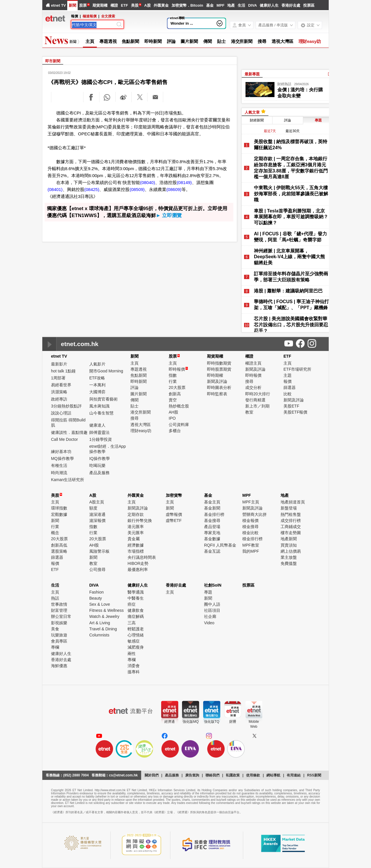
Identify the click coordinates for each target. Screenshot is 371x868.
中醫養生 (136, 598)
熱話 (55, 598)
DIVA (252, 5)
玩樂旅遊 (59, 635)
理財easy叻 (310, 41)
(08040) (148, 182)
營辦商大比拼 (254, 514)
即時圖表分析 (219, 387)
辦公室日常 (61, 616)
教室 (249, 412)
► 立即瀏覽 (169, 215)
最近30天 (293, 131)
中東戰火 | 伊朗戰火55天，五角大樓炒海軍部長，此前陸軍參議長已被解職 (291, 194)
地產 (231, 5)
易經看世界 (61, 385)
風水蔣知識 (99, 406)
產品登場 (212, 527)
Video (209, 623)
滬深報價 (97, 521)
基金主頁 (212, 502)
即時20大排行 (258, 394)
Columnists (99, 635)
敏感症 (134, 641)
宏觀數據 (59, 514)
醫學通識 (136, 592)
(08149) (184, 182)
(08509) (137, 189)
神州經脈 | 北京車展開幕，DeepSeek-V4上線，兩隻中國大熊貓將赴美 (289, 257)
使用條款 (253, 775)
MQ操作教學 (62, 458)
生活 (241, 5)
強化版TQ (212, 722)
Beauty (96, 598)
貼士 (221, 41)
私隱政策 (233, 775)
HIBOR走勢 (138, 563)
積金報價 (250, 521)
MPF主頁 (251, 502)
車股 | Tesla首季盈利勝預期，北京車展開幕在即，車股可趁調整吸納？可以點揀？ (291, 217)
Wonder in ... (182, 23)
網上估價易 (291, 551)
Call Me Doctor (64, 439)
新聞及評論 (217, 381)
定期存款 (136, 514)
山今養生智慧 (101, 413)
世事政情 (59, 604)
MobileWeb (254, 724)
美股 (135, 5)
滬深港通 (97, 514)
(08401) (55, 189)
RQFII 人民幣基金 (220, 545)
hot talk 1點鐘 (63, 371)
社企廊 (210, 616)
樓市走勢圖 (291, 533)
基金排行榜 (214, 514)
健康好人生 (269, 5)
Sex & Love (100, 604)
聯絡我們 (212, 775)
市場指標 (136, 551)
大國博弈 (97, 392)
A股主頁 (97, 502)
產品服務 (172, 775)
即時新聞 (153, 41)
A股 (147, 5)
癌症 (132, 604)
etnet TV (58, 5)
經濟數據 (136, 545)
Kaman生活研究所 (68, 480)
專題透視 (108, 41)
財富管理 (59, 610)
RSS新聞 (314, 775)
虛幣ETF (174, 521)
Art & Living (100, 623)
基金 (210, 5)
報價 (288, 381)
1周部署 (58, 378)
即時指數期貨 (219, 363)
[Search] (94, 25)
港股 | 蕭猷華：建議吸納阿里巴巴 (288, 291)
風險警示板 (99, 551)
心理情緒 (136, 635)
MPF (220, 5)
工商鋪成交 (291, 527)
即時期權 (215, 375)
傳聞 (208, 41)
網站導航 (273, 775)
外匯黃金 (161, 5)
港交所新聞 (242, 41)
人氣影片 (97, 364)
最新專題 (252, 74)
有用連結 (294, 775)
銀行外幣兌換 (140, 521)
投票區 (309, 5)
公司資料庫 (179, 425)
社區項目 (212, 610)
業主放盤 (289, 557)
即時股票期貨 (219, 369)
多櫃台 (175, 431)
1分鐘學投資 (101, 439)
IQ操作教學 (100, 458)
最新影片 (59, 364)
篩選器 (290, 387)
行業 (173, 381)
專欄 (55, 647)
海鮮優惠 (59, 666)
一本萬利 (97, 385)
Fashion (97, 592)
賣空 (173, 400)
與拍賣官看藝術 (103, 399)
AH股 (173, 412)
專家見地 (212, 533)
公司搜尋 (97, 569)
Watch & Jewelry (104, 616)
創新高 (175, 394)
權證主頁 (253, 363)
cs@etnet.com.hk (123, 775)
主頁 (90, 41)
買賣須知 (289, 545)
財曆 (233, 722)
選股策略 (59, 551)
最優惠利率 (138, 569)
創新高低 (59, 545)
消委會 (134, 666)
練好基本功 (61, 452)
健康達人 (97, 425)
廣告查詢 (192, 775)
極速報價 (90, 16)
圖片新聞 (189, 41)
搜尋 (262, 41)
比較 (288, 394)
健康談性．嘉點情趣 (69, 432)
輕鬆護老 (136, 629)
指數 (173, 375)
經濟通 (170, 722)
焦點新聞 (130, 41)
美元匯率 (136, 533)
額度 (93, 508)
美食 (55, 629)
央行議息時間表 (142, 557)
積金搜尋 (250, 527)
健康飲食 (136, 610)
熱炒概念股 (179, 406)
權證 (114, 5)
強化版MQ (191, 722)
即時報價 (178, 369)
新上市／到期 (257, 406)
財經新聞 (257, 120)
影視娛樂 (59, 623)
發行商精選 (255, 400)
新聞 (72, 5)
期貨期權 (100, 5)
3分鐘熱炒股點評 (66, 406)
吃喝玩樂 (97, 465)
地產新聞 (289, 539)
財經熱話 (284, 84)
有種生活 (59, 465)
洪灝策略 (59, 392)
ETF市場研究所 (297, 369)
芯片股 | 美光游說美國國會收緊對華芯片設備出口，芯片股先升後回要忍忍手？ (291, 325)
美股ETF (291, 406)
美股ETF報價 (295, 412)
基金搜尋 (212, 521)
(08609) (174, 189)
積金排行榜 (252, 539)
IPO (172, 418)
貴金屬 (134, 539)
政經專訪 (59, 399)
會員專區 (59, 641)
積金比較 (250, 533)
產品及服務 (99, 473)
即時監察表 (217, 394)
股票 (83, 5)
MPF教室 (251, 545)
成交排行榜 (291, 521)
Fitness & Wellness (107, 610)
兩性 (132, 654)
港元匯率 (136, 527)
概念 (55, 533)
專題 (208, 592)
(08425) (92, 189)
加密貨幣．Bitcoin (187, 5)
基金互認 (212, 551)
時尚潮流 (59, 473)
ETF (124, 5)
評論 (171, 41)
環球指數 (59, 508)
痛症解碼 (136, 616)
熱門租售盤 (291, 514)
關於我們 (152, 775)
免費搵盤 (289, 563)
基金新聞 (212, 508)
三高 (132, 623)
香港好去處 (291, 5)
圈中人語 (212, 604)
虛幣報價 (174, 514)
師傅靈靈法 (99, 432)
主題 (288, 375)
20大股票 (177, 387)
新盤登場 (289, 508)
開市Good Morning (106, 371)
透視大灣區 (282, 41)
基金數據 (212, 539)
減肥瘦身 (136, 647)
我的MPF (251, 551)
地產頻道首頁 (293, 502)
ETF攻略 (97, 378)
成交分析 (253, 387)
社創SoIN (213, 585)
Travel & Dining (103, 629)
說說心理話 (61, 413)
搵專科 (134, 672)
